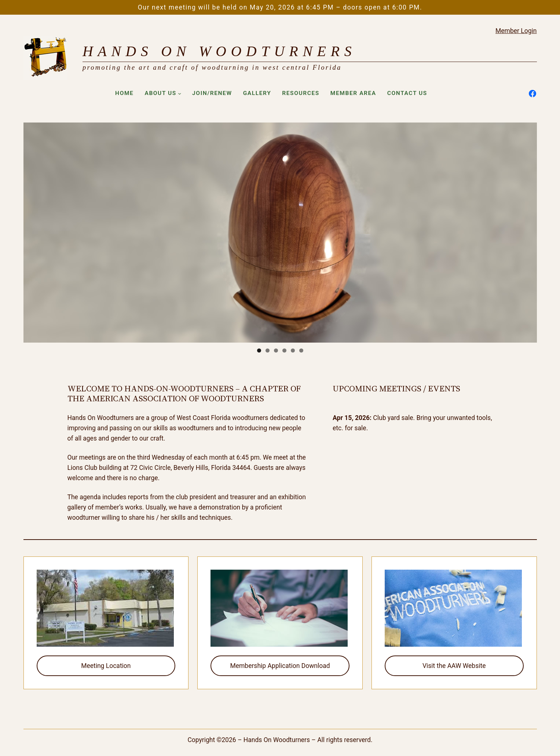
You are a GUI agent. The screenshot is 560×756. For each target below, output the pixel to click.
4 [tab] (284, 350)
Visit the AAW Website (454, 666)
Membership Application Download (280, 666)
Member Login (516, 31)
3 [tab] (276, 350)
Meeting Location (106, 666)
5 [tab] (293, 350)
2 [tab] (268, 350)
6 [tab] (301, 350)
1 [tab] (259, 350)
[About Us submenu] (180, 93)
